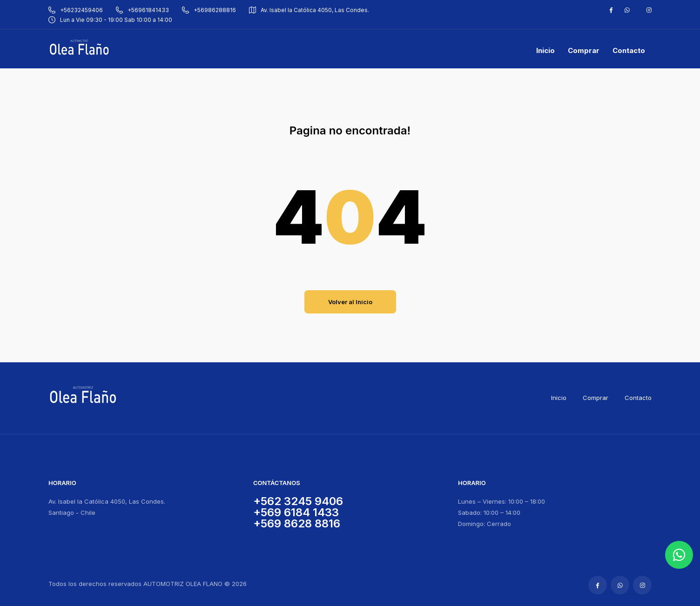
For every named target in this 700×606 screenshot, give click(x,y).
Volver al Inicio (350, 302)
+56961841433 (142, 10)
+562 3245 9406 (298, 501)
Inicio (559, 398)
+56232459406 (76, 10)
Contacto (638, 398)
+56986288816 (209, 10)
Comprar (596, 398)
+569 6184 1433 (296, 512)
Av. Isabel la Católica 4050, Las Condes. (309, 10)
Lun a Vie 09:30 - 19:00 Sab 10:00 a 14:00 (110, 20)
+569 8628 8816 (297, 523)
